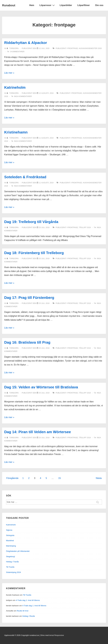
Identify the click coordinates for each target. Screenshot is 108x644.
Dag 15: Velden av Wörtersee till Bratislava (41, 387)
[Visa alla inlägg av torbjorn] (13, 48)
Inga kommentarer (23, 96)
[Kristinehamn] (46, 138)
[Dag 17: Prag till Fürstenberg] (44, 303)
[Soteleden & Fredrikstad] (46, 183)
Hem (32, 5)
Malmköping (11, 546)
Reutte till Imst (22, 611)
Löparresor (47, 5)
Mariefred (10, 541)
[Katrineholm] (46, 93)
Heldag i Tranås (12, 562)
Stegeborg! (11, 556)
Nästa (99, 478)
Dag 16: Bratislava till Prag (27, 342)
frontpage (73, 48)
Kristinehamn (16, 132)
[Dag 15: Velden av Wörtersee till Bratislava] (44, 393)
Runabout (9, 5)
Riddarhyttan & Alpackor (26, 43)
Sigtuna (9, 530)
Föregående (12, 478)
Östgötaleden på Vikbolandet (18, 551)
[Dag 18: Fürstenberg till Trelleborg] (44, 259)
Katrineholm (15, 87)
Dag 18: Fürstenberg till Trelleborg (34, 253)
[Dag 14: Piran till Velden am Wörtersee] (44, 438)
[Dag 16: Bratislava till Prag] (44, 348)
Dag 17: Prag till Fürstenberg (29, 298)
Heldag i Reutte (29, 616)
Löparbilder (66, 5)
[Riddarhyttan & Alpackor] (44, 48)
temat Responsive (57, 635)
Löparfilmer (84, 5)
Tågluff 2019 (85, 227)
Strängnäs (10, 535)
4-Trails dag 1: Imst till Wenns (28, 600)
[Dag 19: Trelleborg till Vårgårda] (44, 227)
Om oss (99, 5)
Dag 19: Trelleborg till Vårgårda (31, 222)
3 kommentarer (17, 52)
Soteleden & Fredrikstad (25, 177)
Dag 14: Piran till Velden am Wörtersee (38, 432)
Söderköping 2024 (13, 572)
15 (60, 478)
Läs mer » (9, 73)
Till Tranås (10, 567)
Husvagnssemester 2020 (90, 48)
